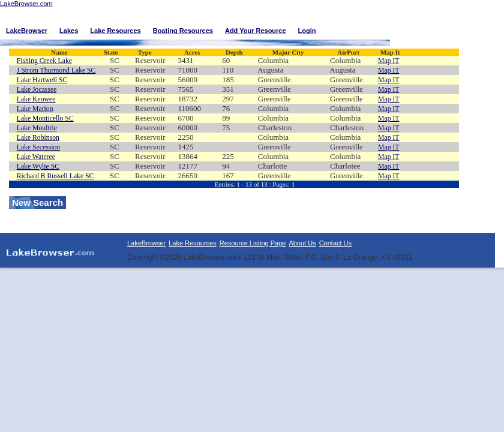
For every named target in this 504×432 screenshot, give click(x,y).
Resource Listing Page (253, 243)
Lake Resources (193, 243)
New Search (37, 202)
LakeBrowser (146, 243)
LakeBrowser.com (26, 4)
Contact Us (335, 243)
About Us (302, 243)
